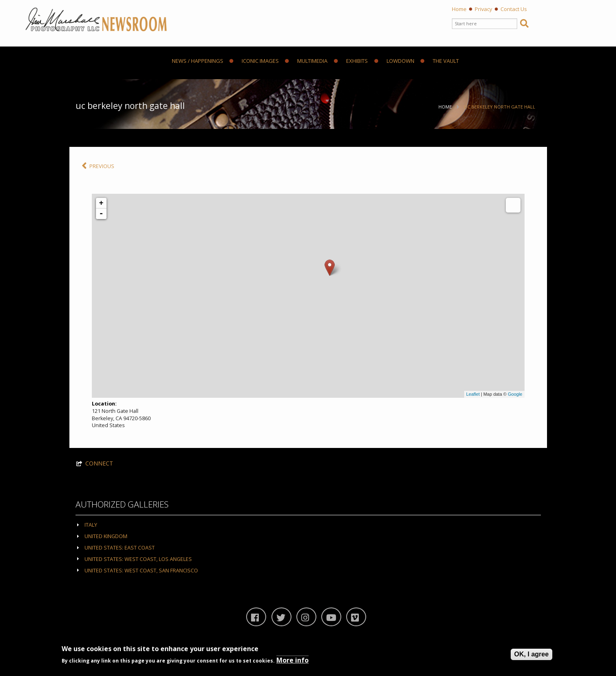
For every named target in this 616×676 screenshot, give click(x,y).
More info (292, 660)
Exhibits (351, 61)
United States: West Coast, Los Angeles (138, 559)
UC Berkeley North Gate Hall (500, 107)
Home (459, 9)
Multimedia (306, 61)
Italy (91, 525)
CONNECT (99, 463)
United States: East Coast (120, 548)
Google (515, 394)
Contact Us (514, 9)
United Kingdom (106, 536)
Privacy (484, 9)
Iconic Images (254, 61)
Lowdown (394, 61)
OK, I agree (531, 654)
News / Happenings (198, 61)
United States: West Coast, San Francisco (141, 571)
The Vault (440, 61)
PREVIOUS (98, 166)
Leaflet (473, 394)
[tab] (308, 524)
